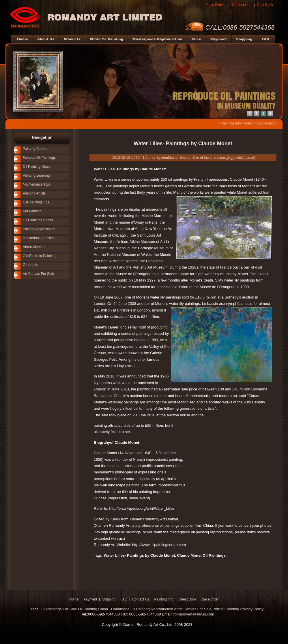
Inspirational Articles (38, 238)
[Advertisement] (34, 377)
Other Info (30, 265)
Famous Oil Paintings (39, 158)
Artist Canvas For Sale (193, 609)
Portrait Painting (226, 609)
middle (239, 158)
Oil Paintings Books (38, 220)
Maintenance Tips (36, 184)
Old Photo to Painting (39, 256)
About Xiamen (34, 247)
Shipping (109, 599)
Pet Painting (32, 211)
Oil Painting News (37, 167)
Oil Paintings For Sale (59, 609)
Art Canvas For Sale (38, 274)
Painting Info (231, 123)
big (230, 158)
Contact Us (241, 5)
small (250, 158)
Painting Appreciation (261, 123)
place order (210, 599)
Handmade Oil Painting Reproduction (141, 609)
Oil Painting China (93, 609)
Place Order (215, 5)
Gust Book (265, 5)
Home (74, 599)
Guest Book (187, 599)
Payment (90, 599)
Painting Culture (35, 149)
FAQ (124, 599)
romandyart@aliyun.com (194, 614)
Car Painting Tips (36, 202)
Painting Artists (34, 193)
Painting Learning (36, 175)
